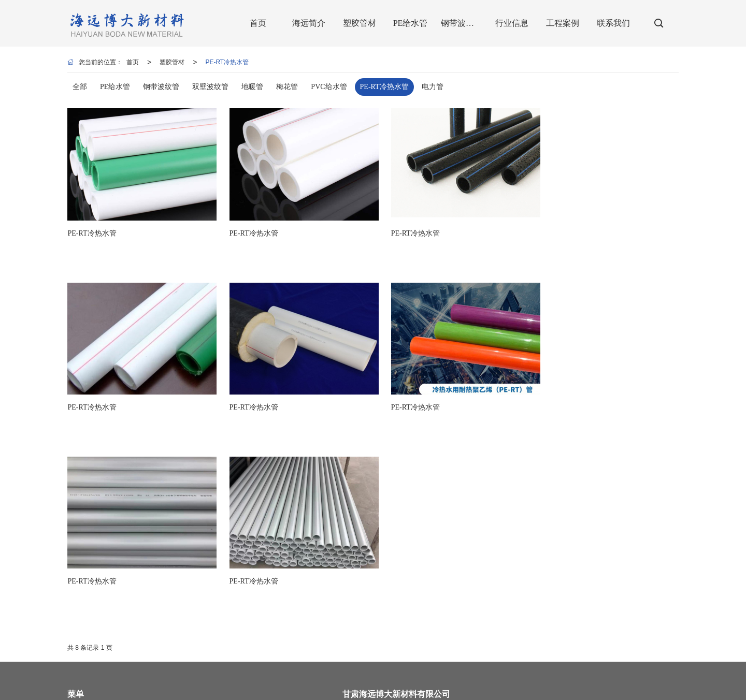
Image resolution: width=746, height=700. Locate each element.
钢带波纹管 (83, 576)
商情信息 (283, 677)
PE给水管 (172, 555)
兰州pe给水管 (152, 687)
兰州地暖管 (342, 687)
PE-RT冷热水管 (227, 62)
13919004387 (543, 547)
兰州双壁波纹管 (198, 687)
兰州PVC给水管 (299, 687)
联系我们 (171, 596)
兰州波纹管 (449, 687)
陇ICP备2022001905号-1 (355, 677)
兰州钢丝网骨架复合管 (396, 687)
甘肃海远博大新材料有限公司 (171, 677)
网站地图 (231, 677)
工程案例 (80, 596)
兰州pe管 (114, 687)
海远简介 (171, 534)
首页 (133, 62)
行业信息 (171, 576)
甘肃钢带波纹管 (249, 687)
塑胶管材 (172, 62)
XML (257, 677)
